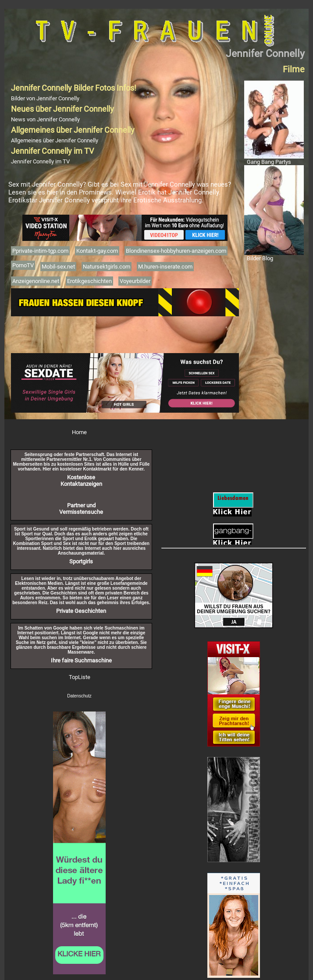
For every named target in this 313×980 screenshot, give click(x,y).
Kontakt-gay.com (97, 251)
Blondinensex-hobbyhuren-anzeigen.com (176, 251)
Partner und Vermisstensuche (81, 509)
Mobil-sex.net (58, 267)
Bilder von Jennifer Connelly (45, 98)
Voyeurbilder (135, 281)
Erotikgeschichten (89, 281)
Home (79, 432)
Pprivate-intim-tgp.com (40, 251)
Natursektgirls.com (107, 267)
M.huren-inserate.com (165, 267)
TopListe (80, 677)
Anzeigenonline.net (36, 281)
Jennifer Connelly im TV (40, 161)
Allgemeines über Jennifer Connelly (55, 140)
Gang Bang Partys (269, 162)
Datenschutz (79, 696)
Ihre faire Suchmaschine (81, 660)
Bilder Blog (260, 258)
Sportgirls (81, 561)
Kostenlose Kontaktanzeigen (81, 481)
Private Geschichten (81, 611)
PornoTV (23, 265)
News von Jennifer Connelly (45, 119)
